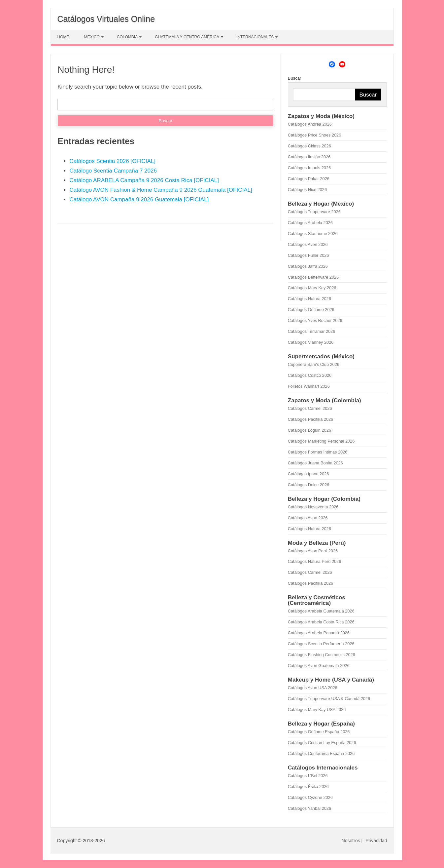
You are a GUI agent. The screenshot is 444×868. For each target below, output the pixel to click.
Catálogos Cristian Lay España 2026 (322, 743)
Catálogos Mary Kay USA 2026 (317, 710)
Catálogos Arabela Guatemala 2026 (321, 611)
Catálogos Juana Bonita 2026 (315, 463)
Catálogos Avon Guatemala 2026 (319, 666)
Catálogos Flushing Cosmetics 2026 (322, 655)
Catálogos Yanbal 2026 (309, 808)
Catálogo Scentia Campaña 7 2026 (113, 171)
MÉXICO (92, 37)
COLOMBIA (127, 37)
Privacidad (376, 841)
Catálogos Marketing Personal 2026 (321, 441)
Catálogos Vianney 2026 (311, 342)
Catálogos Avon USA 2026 (313, 688)
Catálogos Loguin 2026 (309, 430)
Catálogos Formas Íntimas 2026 (318, 452)
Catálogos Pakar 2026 (309, 179)
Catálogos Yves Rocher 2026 (315, 320)
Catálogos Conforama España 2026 (321, 753)
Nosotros (351, 841)
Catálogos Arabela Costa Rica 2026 (321, 622)
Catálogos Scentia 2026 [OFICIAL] (112, 161)
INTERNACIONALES (255, 37)
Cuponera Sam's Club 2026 (314, 364)
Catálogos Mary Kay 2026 (312, 288)
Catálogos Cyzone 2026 (310, 797)
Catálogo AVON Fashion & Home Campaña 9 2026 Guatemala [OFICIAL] (161, 190)
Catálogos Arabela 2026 (310, 223)
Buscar (294, 78)
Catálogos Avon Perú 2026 (313, 551)
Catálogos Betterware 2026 (313, 277)
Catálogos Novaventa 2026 (313, 507)
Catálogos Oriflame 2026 (311, 310)
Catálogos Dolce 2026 (308, 485)
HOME (63, 37)
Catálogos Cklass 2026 (309, 146)
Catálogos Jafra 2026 (308, 266)
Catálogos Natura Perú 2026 (314, 561)
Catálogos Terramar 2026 (311, 331)
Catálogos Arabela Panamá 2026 (319, 633)
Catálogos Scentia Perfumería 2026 (321, 644)
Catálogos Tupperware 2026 (314, 212)
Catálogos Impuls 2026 (309, 168)
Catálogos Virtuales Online (106, 19)
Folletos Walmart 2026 (309, 386)
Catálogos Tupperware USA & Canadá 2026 (329, 699)
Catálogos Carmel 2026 (310, 408)
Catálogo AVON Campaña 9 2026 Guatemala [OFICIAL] (139, 199)
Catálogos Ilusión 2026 (309, 157)
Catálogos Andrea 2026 (310, 124)
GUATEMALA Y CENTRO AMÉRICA (187, 37)
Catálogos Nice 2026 (307, 190)
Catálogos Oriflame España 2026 (319, 732)
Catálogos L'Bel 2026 (308, 776)
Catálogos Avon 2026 (308, 244)
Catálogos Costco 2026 (310, 375)
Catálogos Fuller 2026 (308, 255)
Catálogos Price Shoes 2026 (314, 135)
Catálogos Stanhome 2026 (313, 234)
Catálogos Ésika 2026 (308, 787)
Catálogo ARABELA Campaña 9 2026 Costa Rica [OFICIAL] (144, 180)
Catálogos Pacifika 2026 (310, 419)
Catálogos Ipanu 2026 (308, 474)
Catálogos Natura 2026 (309, 299)
